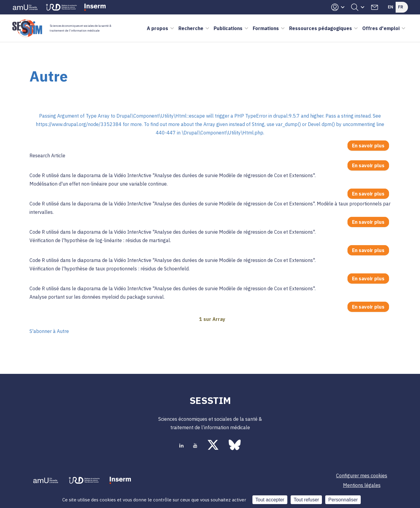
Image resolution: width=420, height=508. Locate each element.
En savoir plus (371, 146)
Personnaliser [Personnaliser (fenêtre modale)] (343, 500)
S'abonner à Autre (49, 331)
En (391, 7)
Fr (401, 7)
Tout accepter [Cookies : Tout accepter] (270, 500)
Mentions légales (362, 485)
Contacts (375, 7)
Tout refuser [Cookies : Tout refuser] (306, 500)
